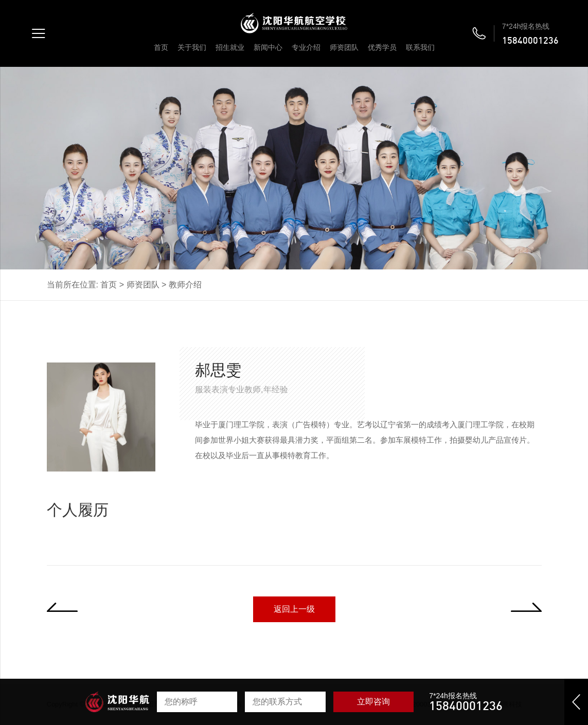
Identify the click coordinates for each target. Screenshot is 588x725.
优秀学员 (382, 47)
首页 (161, 47)
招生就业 (230, 47)
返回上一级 (294, 609)
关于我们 (192, 47)
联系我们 (420, 47)
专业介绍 (306, 47)
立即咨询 (373, 702)
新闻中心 (268, 47)
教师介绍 (185, 285)
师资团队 (344, 47)
